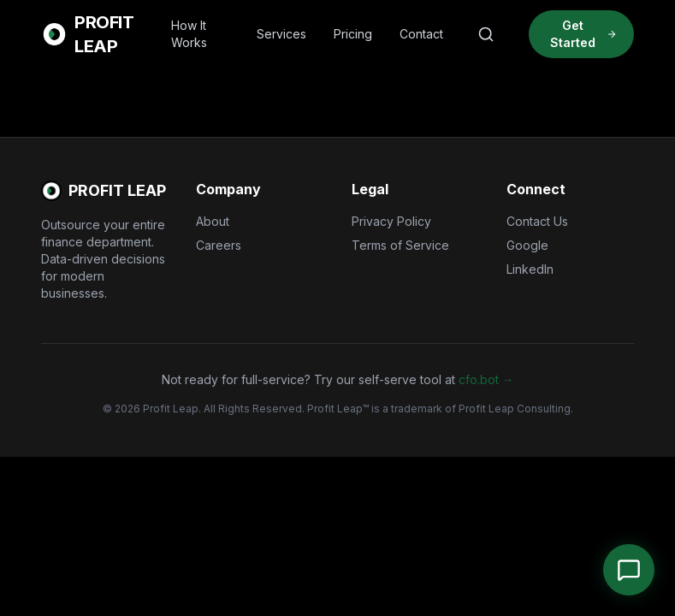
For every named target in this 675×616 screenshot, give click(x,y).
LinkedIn (530, 269)
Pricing (353, 34)
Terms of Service (400, 245)
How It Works (189, 34)
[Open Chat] (629, 570)
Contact (421, 34)
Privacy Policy (391, 221)
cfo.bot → (486, 379)
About (213, 221)
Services (281, 34)
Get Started (583, 34)
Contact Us (537, 221)
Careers (219, 245)
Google (527, 245)
